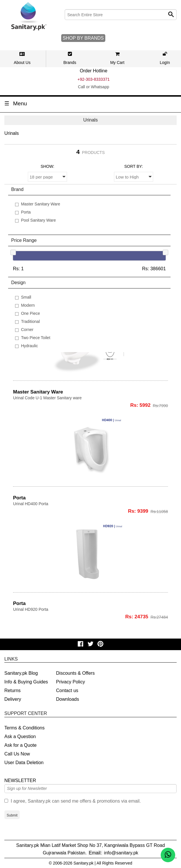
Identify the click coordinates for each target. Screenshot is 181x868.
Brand (17, 189)
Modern (28, 305)
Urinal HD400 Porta (31, 504)
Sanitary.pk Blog (21, 673)
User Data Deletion (24, 763)
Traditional (30, 321)
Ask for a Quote (20, 745)
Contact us (67, 690)
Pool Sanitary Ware (38, 220)
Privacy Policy (70, 682)
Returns (12, 690)
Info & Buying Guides (26, 682)
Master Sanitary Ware (40, 204)
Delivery (13, 699)
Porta (26, 212)
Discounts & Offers (75, 673)
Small (26, 297)
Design (18, 283)
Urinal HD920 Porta (31, 609)
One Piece (30, 313)
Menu (20, 103)
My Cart (117, 62)
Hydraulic (29, 346)
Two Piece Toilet (36, 338)
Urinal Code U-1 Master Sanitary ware (47, 398)
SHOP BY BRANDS (83, 38)
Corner (27, 330)
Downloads (67, 699)
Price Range (24, 240)
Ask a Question (20, 736)
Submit (12, 815)
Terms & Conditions (25, 728)
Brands (70, 62)
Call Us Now (17, 754)
